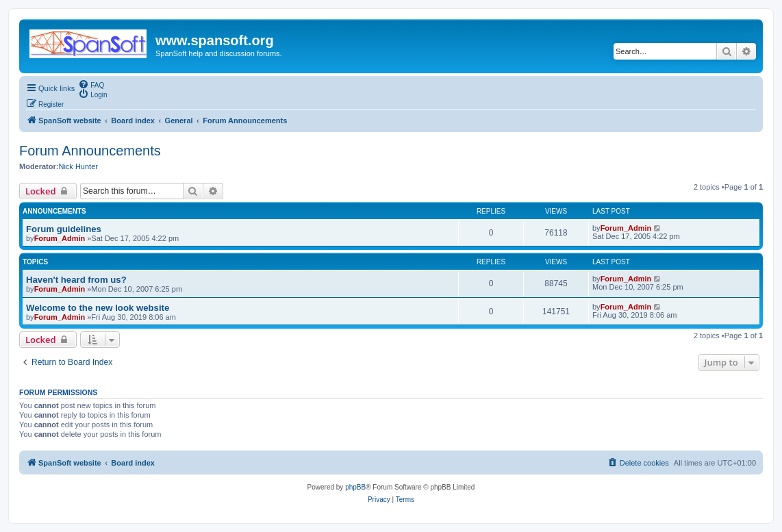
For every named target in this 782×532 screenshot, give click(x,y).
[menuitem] (91, 84)
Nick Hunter (78, 166)
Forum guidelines (64, 229)
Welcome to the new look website (98, 308)
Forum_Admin (60, 238)
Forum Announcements (90, 151)
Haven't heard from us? (76, 280)
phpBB (355, 487)
